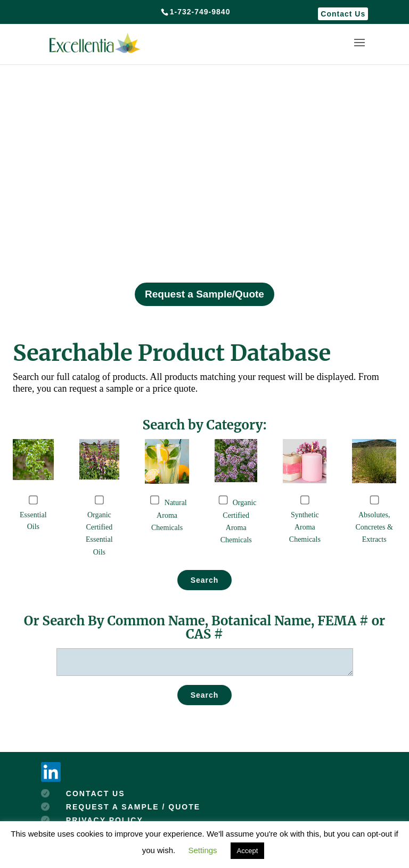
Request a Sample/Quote (204, 294)
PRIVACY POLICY (105, 820)
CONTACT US (96, 793)
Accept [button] (248, 851)
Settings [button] (202, 850)
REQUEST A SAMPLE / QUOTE (133, 807)
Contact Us (343, 14)
